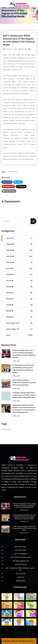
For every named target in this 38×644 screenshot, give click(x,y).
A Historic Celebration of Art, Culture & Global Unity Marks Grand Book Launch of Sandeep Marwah (24, 506)
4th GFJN (19, 287)
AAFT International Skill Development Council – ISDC (21, 569)
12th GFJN (19, 250)
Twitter (18, 182)
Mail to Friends (9, 191)
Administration (21, 581)
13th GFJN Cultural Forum (21, 561)
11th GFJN (19, 244)
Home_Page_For (19, 329)
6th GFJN (19, 299)
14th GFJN (19, 262)
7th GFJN (19, 305)
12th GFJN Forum (21, 550)
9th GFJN (19, 317)
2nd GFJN (19, 275)
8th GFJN (19, 311)
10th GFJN (19, 238)
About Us (21, 577)
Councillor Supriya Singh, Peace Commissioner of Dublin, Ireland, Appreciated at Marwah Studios (24, 395)
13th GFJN (19, 256)
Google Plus (8, 186)
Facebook (7, 182)
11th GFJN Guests (21, 547)
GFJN (17, 641)
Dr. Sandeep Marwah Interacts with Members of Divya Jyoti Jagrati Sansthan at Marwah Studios (24, 517)
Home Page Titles (19, 323)
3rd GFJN (19, 281)
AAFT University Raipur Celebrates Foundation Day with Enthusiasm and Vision (24, 383)
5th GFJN (19, 293)
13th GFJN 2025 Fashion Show (21, 557)
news (19, 335)
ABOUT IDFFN (21, 574)
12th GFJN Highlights (21, 554)
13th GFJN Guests (21, 564)
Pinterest (21, 186)
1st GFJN (19, 269)
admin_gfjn (23, 49)
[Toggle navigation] (36, 2)
